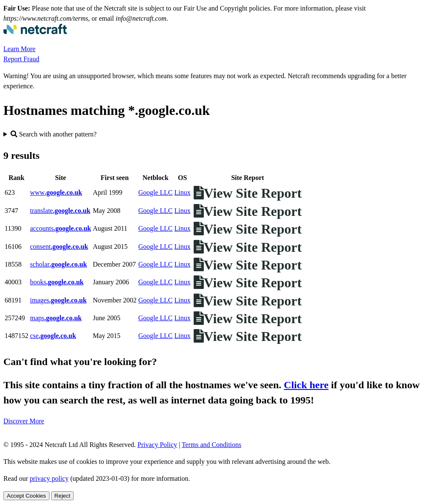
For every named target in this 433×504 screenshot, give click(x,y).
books (57, 282)
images (58, 300)
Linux (182, 192)
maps (56, 318)
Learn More (19, 49)
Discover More (24, 421)
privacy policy (49, 478)
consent (59, 247)
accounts (60, 228)
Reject (63, 496)
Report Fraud (21, 59)
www (56, 192)
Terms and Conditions (212, 445)
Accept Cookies (26, 496)
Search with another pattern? (53, 134)
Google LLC (155, 192)
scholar (59, 264)
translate (60, 211)
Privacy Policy (157, 445)
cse (53, 336)
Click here (306, 385)
